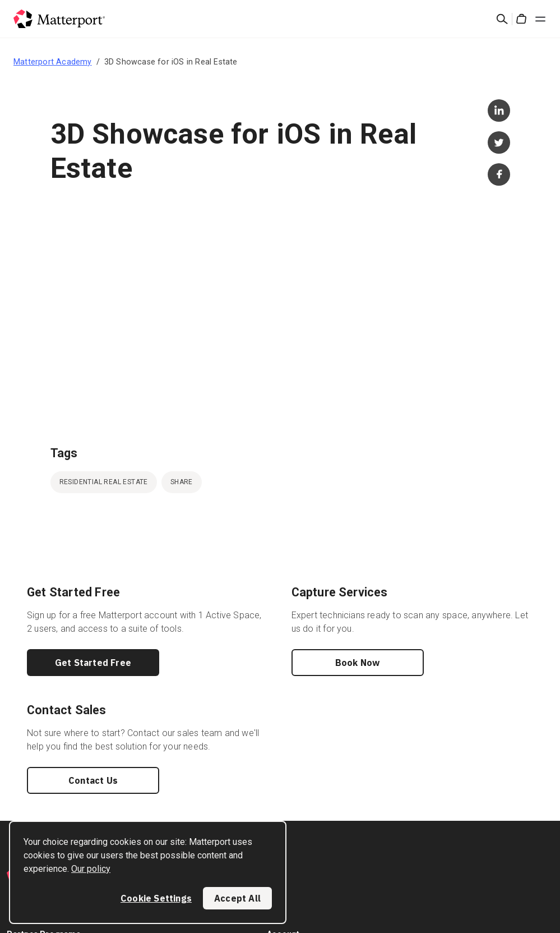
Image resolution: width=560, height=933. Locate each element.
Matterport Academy (53, 62)
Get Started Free (93, 663)
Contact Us (93, 780)
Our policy (91, 869)
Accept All (237, 898)
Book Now (358, 663)
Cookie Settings (156, 898)
